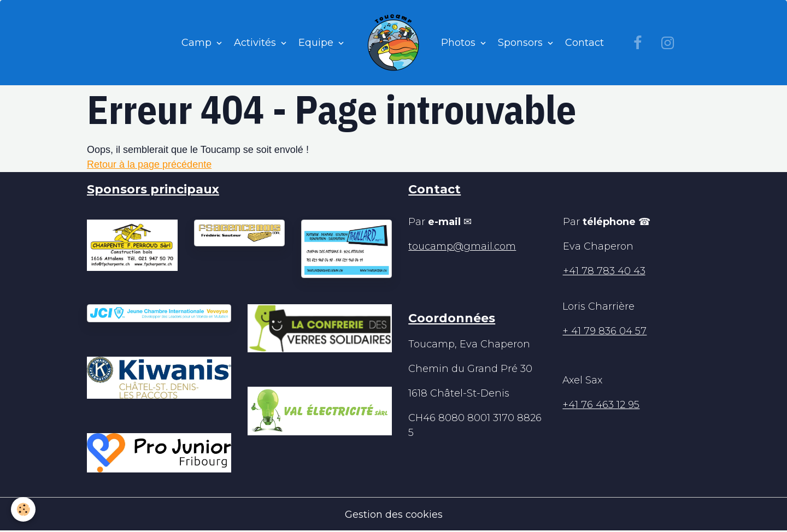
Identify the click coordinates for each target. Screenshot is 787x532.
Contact (585, 43)
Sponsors (522, 43)
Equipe (317, 43)
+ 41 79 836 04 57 (604, 331)
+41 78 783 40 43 (604, 271)
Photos (460, 43)
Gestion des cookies (394, 515)
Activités (256, 43)
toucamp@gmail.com (462, 246)
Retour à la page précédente (149, 164)
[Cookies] (23, 509)
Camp (198, 43)
